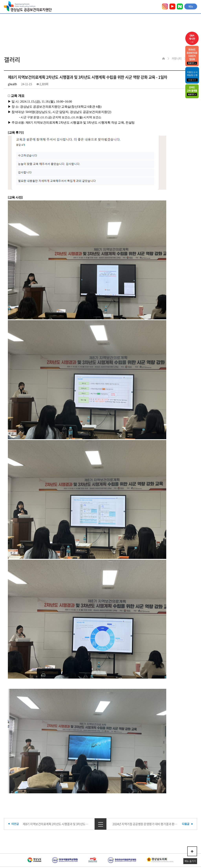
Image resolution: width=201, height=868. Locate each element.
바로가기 (192, 80)
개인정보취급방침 (32, 842)
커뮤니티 (177, 58)
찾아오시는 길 (89, 842)
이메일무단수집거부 (62, 842)
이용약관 (9, 842)
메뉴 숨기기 (190, 861)
